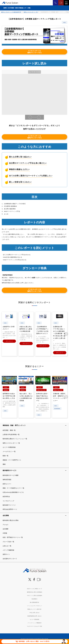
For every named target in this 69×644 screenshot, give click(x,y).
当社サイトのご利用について (35, 589)
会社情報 (6, 515)
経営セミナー (7, 484)
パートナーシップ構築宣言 (34, 623)
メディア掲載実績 (8, 550)
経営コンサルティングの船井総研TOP (11, 12)
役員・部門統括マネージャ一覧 (13, 537)
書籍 (4, 464)
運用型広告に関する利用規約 (35, 592)
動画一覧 (6, 456)
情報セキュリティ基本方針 (34, 609)
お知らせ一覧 (7, 546)
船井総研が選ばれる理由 (11, 520)
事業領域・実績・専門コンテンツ (14, 425)
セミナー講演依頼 (34, 619)
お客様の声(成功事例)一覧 (11, 434)
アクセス (6, 525)
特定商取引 (35, 599)
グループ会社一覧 (8, 542)
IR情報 (5, 533)
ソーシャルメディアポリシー (35, 606)
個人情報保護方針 (34, 602)
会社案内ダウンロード (10, 559)
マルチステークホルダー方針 (35, 626)
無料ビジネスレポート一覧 (31, 12)
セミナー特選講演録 (9, 447)
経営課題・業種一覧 (9, 430)
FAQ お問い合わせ (34, 613)
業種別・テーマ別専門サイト (12, 460)
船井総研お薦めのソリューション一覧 (15, 439)
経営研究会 (6, 497)
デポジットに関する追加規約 (35, 595)
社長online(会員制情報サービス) (13, 492)
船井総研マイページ (9, 505)
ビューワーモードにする (34, 72)
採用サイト (6, 554)
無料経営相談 (7, 480)
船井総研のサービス (10, 470)
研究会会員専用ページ (10, 509)
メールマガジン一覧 (9, 451)
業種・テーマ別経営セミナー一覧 (13, 488)
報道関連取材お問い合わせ (34, 616)
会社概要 (6, 529)
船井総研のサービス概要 (11, 475)
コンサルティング (8, 501)
